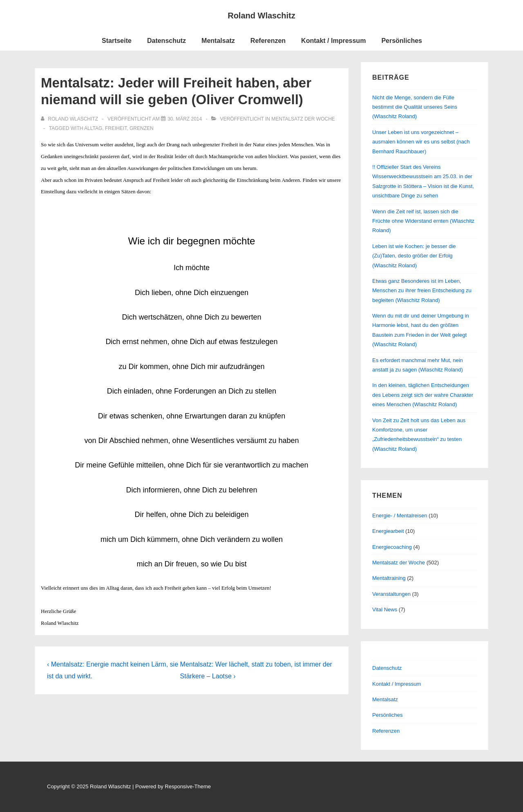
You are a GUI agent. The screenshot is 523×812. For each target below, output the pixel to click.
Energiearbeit (388, 531)
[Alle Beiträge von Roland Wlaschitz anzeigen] (70, 119)
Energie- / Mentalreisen (400, 516)
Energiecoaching (392, 547)
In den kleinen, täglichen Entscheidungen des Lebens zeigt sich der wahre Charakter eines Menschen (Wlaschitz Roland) (423, 395)
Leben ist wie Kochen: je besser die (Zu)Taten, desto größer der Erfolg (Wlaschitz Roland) (414, 256)
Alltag (93, 128)
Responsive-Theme (188, 786)
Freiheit (116, 128)
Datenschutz (167, 41)
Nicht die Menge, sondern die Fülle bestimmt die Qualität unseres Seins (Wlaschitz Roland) (415, 107)
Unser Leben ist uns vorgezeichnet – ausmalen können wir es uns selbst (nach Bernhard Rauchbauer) (421, 142)
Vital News (385, 610)
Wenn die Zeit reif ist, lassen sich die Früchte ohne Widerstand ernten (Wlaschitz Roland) (423, 221)
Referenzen (268, 41)
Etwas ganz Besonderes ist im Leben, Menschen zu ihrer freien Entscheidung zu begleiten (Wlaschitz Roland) (422, 291)
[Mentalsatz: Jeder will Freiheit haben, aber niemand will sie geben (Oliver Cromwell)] (185, 119)
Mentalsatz (218, 41)
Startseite (117, 41)
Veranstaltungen (391, 594)
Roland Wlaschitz (261, 16)
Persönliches (402, 41)
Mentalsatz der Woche (303, 119)
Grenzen (142, 128)
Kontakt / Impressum (333, 41)
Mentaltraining (389, 578)
